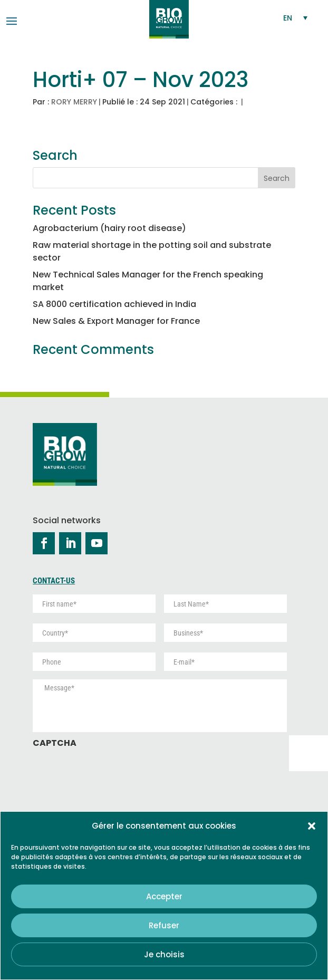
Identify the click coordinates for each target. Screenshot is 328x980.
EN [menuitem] (288, 18)
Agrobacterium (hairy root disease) (109, 228)
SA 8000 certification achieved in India (114, 304)
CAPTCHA (55, 743)
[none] (296, 18)
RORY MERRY (74, 102)
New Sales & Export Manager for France (116, 321)
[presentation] (113, 775)
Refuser (164, 925)
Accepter (164, 896)
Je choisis (164, 954)
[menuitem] (296, 18)
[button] (312, 826)
